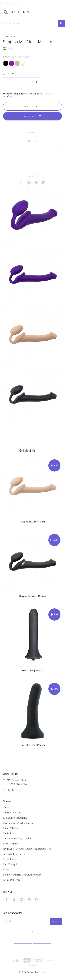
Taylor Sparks (10, 859)
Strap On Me (10, 37)
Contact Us (9, 833)
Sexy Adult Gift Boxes (14, 854)
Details (32, 149)
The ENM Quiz (10, 864)
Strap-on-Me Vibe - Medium (32, 596)
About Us (8, 807)
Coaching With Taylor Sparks (18, 823)
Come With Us (10, 828)
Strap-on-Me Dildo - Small (32, 522)
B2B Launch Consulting (15, 818)
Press (6, 869)
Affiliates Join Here (13, 813)
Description (32, 132)
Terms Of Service (12, 880)
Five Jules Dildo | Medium (33, 745)
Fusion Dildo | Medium (32, 671)
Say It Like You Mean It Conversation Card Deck (28, 849)
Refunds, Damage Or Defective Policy (22, 875)
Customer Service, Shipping (17, 838)
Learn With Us (10, 844)
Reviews (32, 141)
